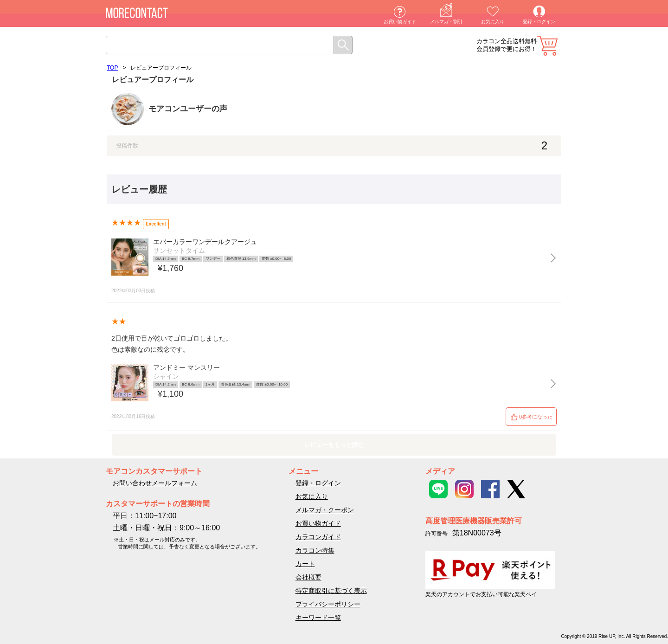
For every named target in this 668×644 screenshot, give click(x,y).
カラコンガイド (318, 537)
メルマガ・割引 (446, 22)
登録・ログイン (539, 22)
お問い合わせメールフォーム (155, 483)
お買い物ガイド (400, 22)
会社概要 (308, 577)
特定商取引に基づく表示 (331, 591)
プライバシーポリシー (328, 604)
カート (547, 46)
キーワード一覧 (318, 618)
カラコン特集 (315, 550)
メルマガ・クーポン (325, 510)
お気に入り (493, 22)
